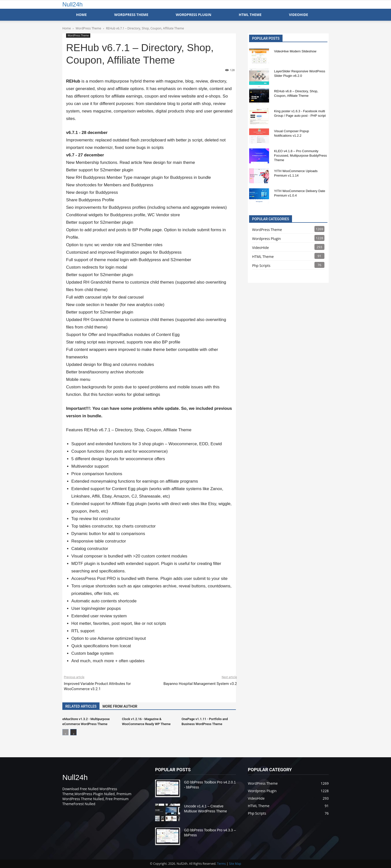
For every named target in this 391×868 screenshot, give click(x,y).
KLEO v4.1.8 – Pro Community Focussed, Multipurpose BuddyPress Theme (300, 156)
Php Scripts (261, 266)
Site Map (235, 864)
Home (81, 15)
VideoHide (299, 15)
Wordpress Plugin (266, 239)
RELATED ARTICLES (81, 706)
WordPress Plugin (194, 15)
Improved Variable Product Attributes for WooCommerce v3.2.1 (97, 686)
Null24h (72, 4)
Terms (221, 864)
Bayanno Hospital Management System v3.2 (200, 684)
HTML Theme (250, 15)
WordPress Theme (131, 15)
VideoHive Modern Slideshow (295, 51)
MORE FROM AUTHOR (120, 706)
